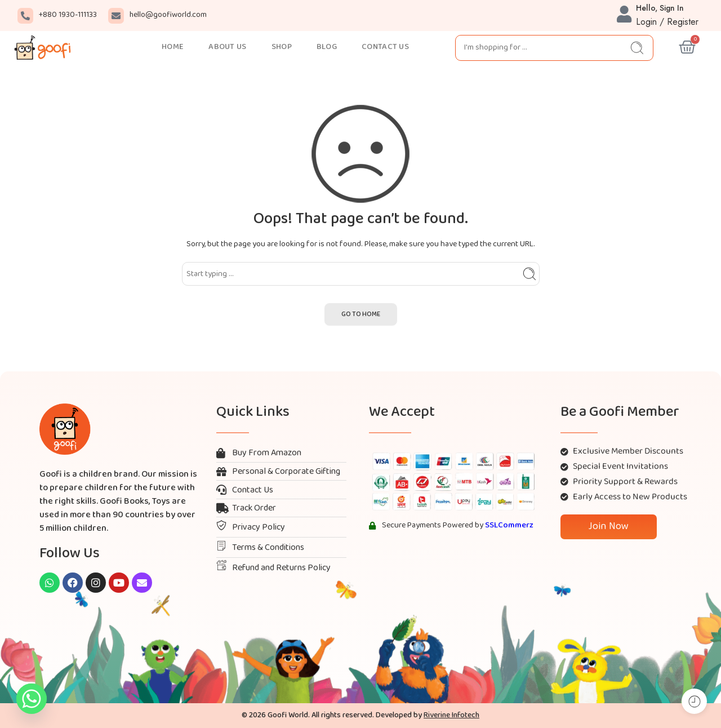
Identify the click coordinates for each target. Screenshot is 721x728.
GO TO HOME (361, 314)
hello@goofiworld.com (168, 15)
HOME (173, 47)
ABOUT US (227, 47)
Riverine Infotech (451, 715)
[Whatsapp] (32, 699)
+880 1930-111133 (68, 15)
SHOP (282, 47)
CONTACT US (385, 47)
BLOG (327, 47)
